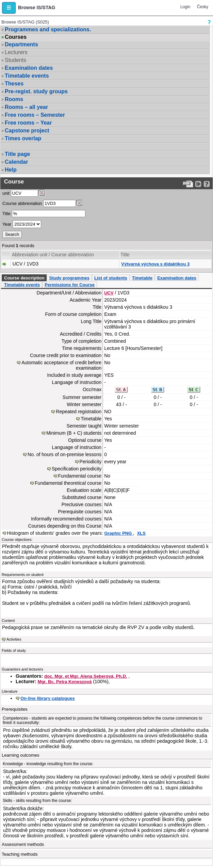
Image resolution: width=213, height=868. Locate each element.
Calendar (16, 162)
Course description (24, 278)
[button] (9, 8)
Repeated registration (79, 412)
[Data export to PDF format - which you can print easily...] (188, 184)
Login (185, 7)
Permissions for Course (70, 285)
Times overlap (23, 138)
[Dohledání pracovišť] (42, 193)
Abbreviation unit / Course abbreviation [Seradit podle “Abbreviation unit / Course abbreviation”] (53, 255)
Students (15, 60)
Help (11, 170)
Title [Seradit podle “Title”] (125, 255)
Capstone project (27, 131)
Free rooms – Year (28, 123)
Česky (203, 7)
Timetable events (27, 76)
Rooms (14, 99)
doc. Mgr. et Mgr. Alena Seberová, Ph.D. (86, 676)
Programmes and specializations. (48, 29)
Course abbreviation (22, 203)
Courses (16, 37)
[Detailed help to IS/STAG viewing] (207, 184)
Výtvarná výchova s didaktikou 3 (155, 264)
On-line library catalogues (48, 698)
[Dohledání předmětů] (79, 203)
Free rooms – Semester (35, 115)
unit (6, 193)
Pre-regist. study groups (36, 91)
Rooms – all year (26, 107)
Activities (14, 639)
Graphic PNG (119, 533)
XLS (141, 533)
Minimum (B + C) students (74, 433)
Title (6, 214)
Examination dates (29, 68)
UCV (109, 293)
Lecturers (16, 52)
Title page (17, 154)
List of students (111, 278)
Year (7, 224)
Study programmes (69, 278)
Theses (14, 84)
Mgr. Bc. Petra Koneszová (65, 682)
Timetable (142, 278)
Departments (21, 44)
